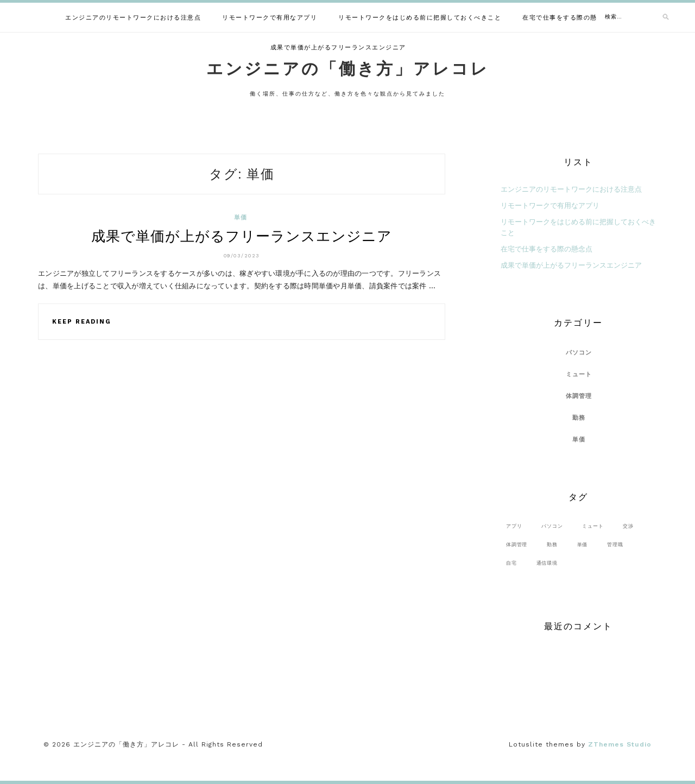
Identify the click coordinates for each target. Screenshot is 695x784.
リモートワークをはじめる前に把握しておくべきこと (420, 18)
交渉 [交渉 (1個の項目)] (628, 526)
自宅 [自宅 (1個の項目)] (511, 563)
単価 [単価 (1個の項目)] (583, 544)
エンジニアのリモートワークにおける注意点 (133, 18)
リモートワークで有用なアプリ (270, 18)
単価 (241, 217)
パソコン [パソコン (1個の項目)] (552, 526)
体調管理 (579, 396)
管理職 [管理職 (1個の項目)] (615, 544)
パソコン (579, 353)
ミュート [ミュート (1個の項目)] (593, 526)
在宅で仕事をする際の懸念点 (567, 18)
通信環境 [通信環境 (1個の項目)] (547, 563)
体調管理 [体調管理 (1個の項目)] (517, 544)
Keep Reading (82, 322)
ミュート (579, 374)
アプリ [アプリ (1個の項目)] (514, 526)
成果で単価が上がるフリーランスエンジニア (338, 48)
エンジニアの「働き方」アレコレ (348, 69)
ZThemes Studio (620, 744)
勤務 (579, 418)
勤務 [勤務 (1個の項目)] (552, 544)
